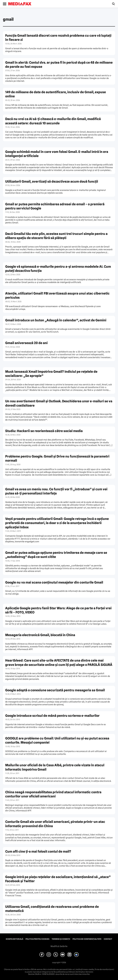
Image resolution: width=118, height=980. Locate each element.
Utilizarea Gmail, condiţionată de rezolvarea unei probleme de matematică (52, 909)
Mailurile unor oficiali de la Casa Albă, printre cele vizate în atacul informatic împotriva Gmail (55, 767)
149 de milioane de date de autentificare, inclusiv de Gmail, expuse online (56, 94)
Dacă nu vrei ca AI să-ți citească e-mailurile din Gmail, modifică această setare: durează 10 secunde (53, 121)
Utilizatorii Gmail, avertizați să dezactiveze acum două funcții (52, 181)
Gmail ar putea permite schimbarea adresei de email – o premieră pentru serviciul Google (55, 206)
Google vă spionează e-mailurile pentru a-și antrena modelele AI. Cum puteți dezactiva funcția (58, 269)
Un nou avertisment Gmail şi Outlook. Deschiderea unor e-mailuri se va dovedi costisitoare (59, 403)
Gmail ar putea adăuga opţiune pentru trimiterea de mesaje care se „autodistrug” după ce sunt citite (56, 555)
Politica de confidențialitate (87, 939)
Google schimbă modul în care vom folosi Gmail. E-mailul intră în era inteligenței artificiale (57, 154)
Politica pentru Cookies (37, 939)
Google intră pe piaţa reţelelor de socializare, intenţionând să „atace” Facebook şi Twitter (58, 879)
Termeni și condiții (61, 939)
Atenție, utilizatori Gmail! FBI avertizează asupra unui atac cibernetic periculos (57, 295)
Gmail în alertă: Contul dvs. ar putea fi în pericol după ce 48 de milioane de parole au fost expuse (59, 65)
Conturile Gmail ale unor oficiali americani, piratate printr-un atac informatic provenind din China (55, 824)
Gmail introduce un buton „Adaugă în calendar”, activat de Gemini (56, 320)
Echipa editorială (15, 939)
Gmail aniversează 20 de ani (26, 343)
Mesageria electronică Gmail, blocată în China (40, 635)
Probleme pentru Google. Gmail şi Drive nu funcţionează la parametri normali (57, 458)
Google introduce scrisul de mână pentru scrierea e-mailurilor (52, 716)
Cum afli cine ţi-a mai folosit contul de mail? (38, 851)
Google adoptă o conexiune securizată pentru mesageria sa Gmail (55, 690)
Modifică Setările (59, 946)
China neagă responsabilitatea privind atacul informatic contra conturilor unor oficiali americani (53, 794)
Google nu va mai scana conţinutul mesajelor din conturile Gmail (54, 582)
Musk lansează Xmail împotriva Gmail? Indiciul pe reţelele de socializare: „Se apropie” (51, 374)
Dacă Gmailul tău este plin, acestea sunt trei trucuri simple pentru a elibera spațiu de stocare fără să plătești (56, 236)
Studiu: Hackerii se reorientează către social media (44, 431)
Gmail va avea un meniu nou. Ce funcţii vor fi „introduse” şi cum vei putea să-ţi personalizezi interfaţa (56, 491)
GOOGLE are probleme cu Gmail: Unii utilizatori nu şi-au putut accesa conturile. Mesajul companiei (57, 740)
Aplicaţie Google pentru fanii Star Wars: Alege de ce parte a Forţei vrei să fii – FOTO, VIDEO (58, 610)
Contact (108, 939)
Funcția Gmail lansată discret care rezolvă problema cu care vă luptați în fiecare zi (58, 38)
